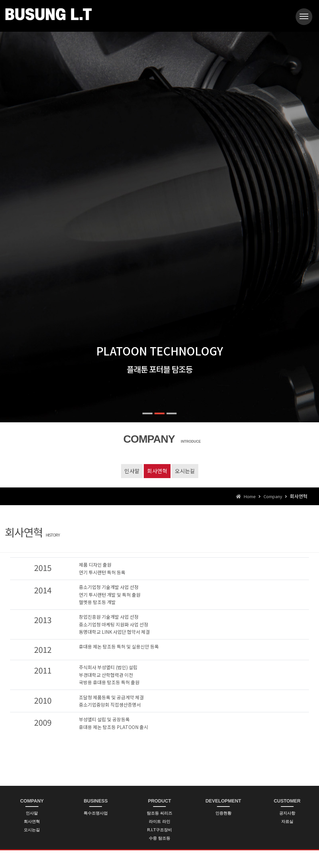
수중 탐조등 (159, 838)
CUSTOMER (287, 801)
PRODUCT (159, 801)
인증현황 (223, 813)
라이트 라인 (159, 822)
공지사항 (287, 813)
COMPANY (32, 801)
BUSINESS (96, 801)
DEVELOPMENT (224, 801)
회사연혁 (157, 471)
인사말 (132, 471)
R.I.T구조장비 (159, 830)
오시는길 (185, 471)
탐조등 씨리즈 (159, 813)
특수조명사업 (96, 813)
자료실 (287, 822)
